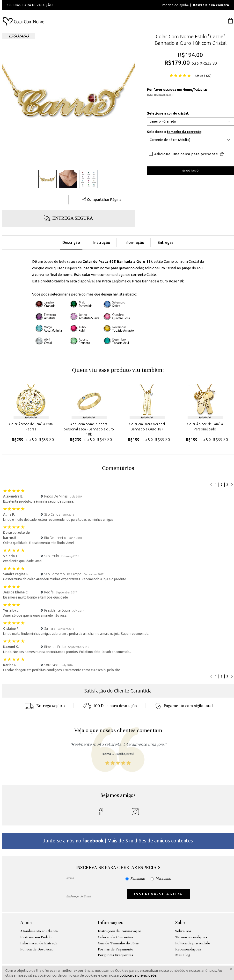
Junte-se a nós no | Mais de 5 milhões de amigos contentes (118, 841)
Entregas (166, 242)
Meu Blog (183, 955)
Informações (110, 922)
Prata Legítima (114, 281)
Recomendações (188, 949)
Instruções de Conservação (120, 931)
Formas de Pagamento (116, 949)
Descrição (71, 242)
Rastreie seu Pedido (36, 937)
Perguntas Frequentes (116, 955)
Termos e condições (191, 937)
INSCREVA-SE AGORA (158, 894)
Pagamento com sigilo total (184, 706)
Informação (134, 242)
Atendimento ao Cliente (39, 931)
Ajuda (26, 922)
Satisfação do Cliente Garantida (118, 691)
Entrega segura (44, 706)
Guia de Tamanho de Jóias (118, 943)
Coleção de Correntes (115, 937)
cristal (183, 113)
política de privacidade (138, 975)
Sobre (181, 922)
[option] (67, 5)
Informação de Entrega (39, 943)
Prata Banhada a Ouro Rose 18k (158, 281)
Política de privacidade (193, 943)
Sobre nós (183, 931)
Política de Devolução (37, 949)
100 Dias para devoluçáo (110, 706)
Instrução (102, 242)
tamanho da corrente (184, 132)
